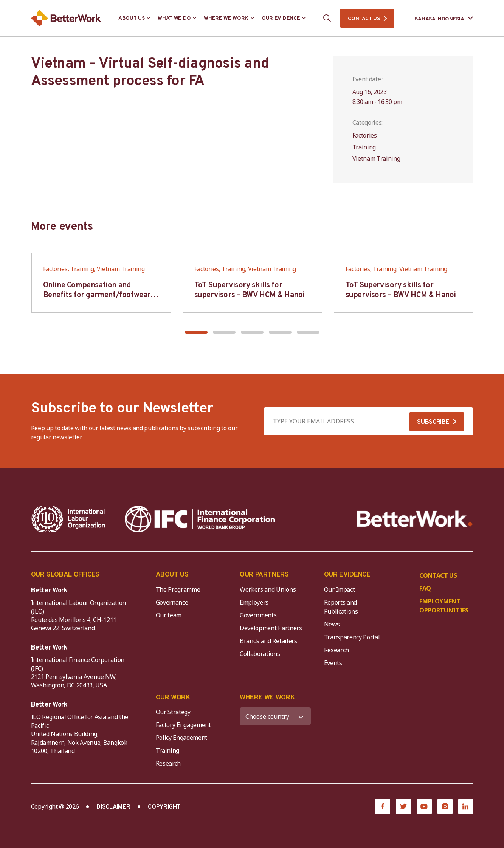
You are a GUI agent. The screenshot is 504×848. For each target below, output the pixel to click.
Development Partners (271, 628)
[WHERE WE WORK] (275, 716)
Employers (254, 602)
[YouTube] (424, 806)
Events (333, 663)
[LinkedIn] (466, 806)
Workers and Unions (268, 589)
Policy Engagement (183, 738)
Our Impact (340, 589)
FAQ (425, 588)
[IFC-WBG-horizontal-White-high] (200, 519)
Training (167, 750)
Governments (258, 615)
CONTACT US (364, 19)
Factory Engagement (183, 725)
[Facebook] (383, 806)
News (332, 624)
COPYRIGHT (164, 807)
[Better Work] (415, 519)
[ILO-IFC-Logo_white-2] (68, 519)
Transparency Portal (352, 637)
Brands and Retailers (268, 641)
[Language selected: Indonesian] (439, 18)
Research (337, 650)
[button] (196, 332)
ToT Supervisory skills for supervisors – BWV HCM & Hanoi (250, 290)
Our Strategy (173, 712)
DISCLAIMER (113, 807)
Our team (169, 615)
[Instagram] (445, 806)
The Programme (178, 589)
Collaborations (260, 654)
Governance (172, 602)
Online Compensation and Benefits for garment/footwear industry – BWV (97, 295)
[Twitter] (403, 806)
